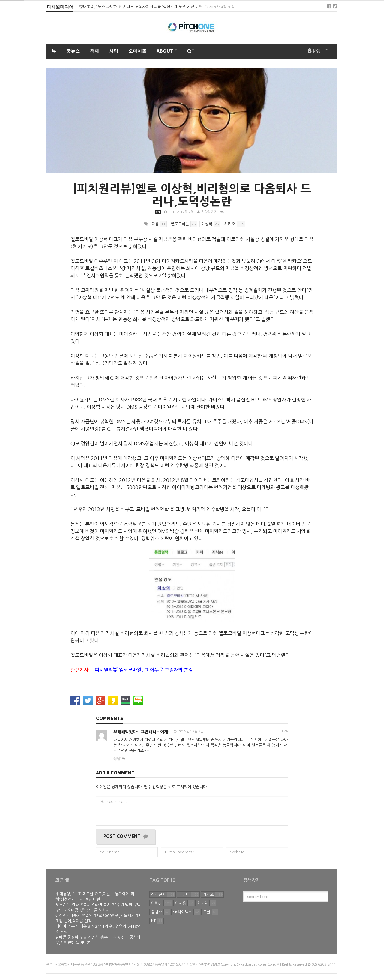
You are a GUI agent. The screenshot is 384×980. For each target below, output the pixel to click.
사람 (114, 51)
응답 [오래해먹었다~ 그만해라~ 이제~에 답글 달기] (117, 759)
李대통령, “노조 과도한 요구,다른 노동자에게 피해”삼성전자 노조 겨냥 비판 (141, 7)
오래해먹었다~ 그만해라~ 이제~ (142, 732)
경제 (94, 51)
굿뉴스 (73, 51)
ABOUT (165, 51)
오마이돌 (137, 51)
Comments (110, 719)
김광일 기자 (209, 212)
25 (225, 212)
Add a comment (115, 773)
